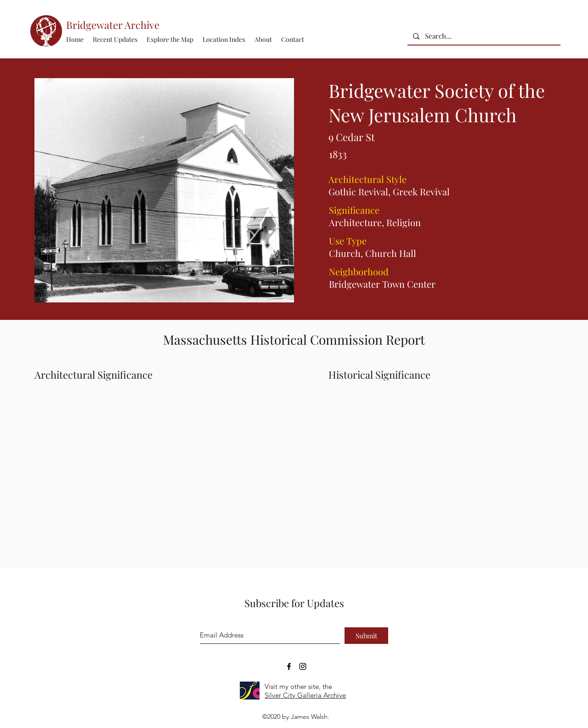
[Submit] (366, 636)
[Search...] (483, 36)
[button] (224, 40)
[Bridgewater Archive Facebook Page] (289, 666)
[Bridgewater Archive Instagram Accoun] (303, 666)
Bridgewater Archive (113, 25)
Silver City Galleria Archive (305, 695)
